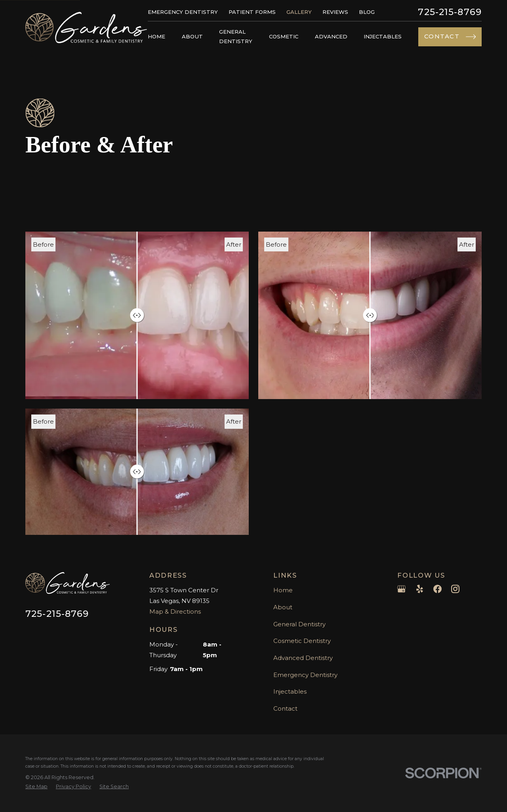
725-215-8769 (450, 12)
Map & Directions (175, 611)
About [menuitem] (192, 36)
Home (283, 590)
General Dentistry (299, 624)
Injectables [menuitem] (383, 36)
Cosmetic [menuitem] (284, 36)
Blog (367, 12)
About (283, 607)
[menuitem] (36, 787)
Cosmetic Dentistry (302, 641)
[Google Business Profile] (401, 589)
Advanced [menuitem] (331, 36)
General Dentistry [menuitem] (236, 36)
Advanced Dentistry (303, 658)
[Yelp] (420, 589)
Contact (285, 708)
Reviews (335, 12)
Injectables (290, 691)
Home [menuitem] (156, 36)
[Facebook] (437, 589)
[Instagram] (455, 589)
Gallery (299, 12)
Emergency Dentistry (183, 12)
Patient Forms (252, 12)
